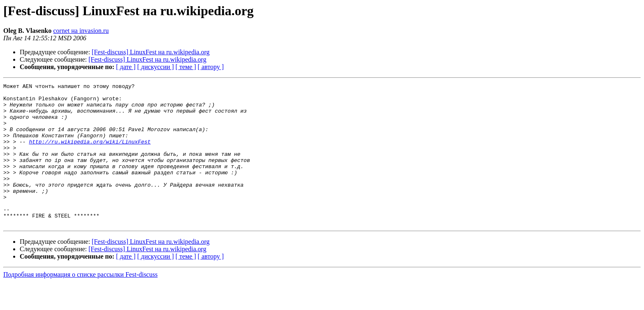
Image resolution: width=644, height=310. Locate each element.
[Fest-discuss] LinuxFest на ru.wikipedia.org (151, 52)
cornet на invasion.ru (81, 31)
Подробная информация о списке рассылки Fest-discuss (80, 303)
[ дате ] (126, 67)
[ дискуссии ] (155, 67)
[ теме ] (186, 67)
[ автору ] (210, 67)
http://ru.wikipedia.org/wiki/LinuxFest (90, 154)
